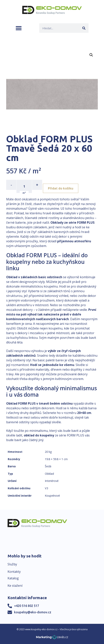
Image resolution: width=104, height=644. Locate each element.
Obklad (49, 474)
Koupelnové (52, 496)
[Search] (84, 28)
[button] (19, 28)
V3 (46, 488)
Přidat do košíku (61, 188)
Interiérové (52, 481)
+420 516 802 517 (27, 606)
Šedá (48, 466)
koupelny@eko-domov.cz (33, 612)
